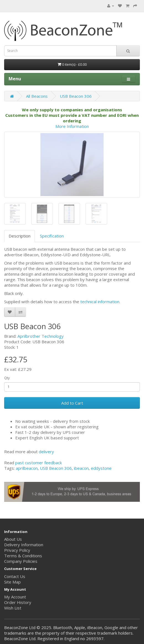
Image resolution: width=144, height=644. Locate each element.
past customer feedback (38, 463)
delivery (46, 452)
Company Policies (21, 561)
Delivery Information (24, 545)
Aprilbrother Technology (41, 336)
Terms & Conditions (23, 556)
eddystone (101, 468)
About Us (13, 539)
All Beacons (37, 96)
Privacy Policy (17, 550)
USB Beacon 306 (76, 96)
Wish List (13, 608)
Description (20, 236)
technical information (100, 302)
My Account (15, 597)
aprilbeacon (27, 468)
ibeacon (81, 468)
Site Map (12, 582)
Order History (18, 602)
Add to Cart (72, 403)
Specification (52, 236)
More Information (72, 126)
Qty (7, 378)
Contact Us (15, 576)
